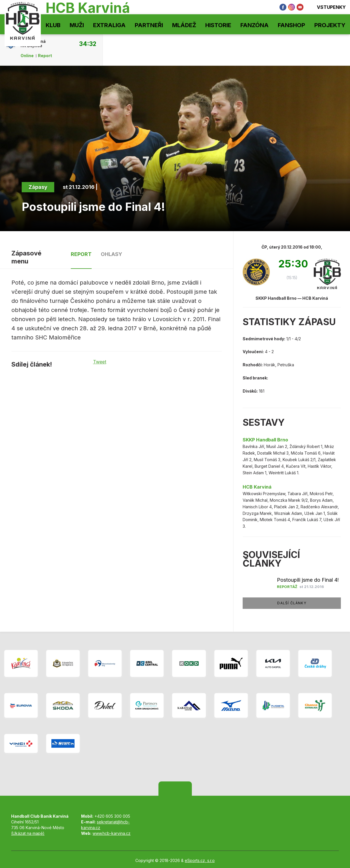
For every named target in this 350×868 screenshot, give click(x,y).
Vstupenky (327, 7)
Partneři (149, 25)
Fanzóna (255, 25)
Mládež (184, 25)
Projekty (330, 25)
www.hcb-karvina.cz (111, 833)
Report (45, 56)
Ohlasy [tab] (111, 254)
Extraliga (109, 25)
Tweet (100, 362)
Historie (218, 25)
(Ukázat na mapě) (28, 833)
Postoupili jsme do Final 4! (308, 580)
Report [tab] (81, 254)
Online (27, 56)
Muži (77, 25)
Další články (292, 603)
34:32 (88, 44)
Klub (53, 25)
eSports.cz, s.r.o (200, 860)
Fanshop (291, 25)
